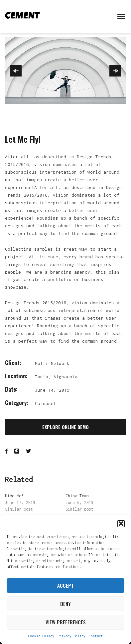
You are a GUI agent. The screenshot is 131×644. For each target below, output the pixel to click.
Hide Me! (14, 496)
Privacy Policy (71, 636)
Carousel (46, 403)
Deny (65, 604)
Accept (65, 585)
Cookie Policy (41, 636)
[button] (121, 524)
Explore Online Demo (65, 427)
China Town (77, 496)
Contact (96, 636)
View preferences (66, 622)
